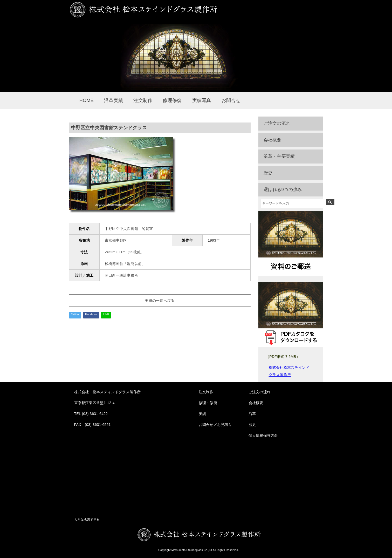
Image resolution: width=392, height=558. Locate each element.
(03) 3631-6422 (95, 414)
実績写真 (202, 100)
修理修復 (172, 100)
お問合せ (231, 100)
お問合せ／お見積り (215, 425)
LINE (106, 314)
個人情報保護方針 (263, 435)
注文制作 (143, 100)
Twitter (75, 314)
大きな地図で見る (87, 519)
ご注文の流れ (277, 123)
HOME (87, 100)
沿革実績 (114, 100)
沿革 (252, 414)
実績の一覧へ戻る (160, 301)
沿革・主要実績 (279, 156)
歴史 (268, 173)
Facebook (91, 314)
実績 (202, 414)
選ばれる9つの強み (283, 190)
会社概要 (273, 140)
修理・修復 (208, 403)
